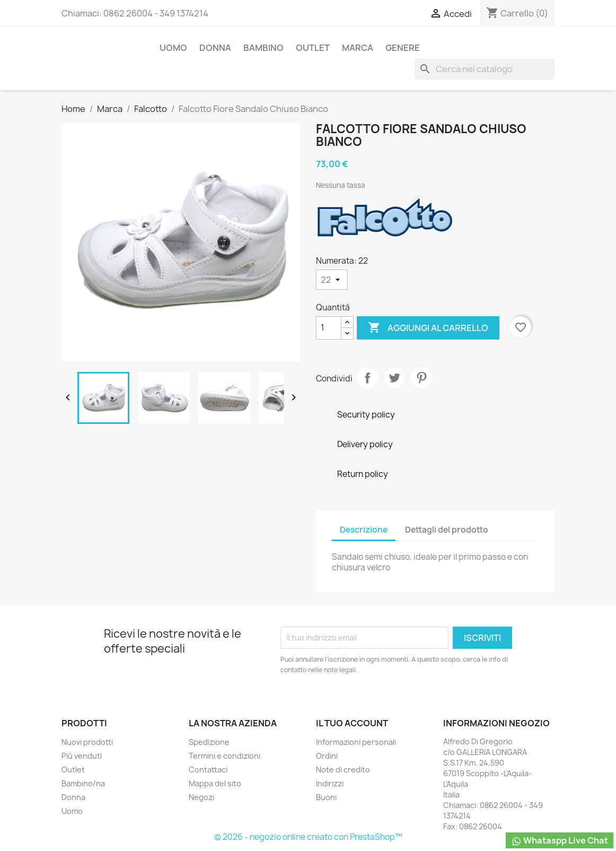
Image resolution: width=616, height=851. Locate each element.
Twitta (394, 378)
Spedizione (209, 742)
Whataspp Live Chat (560, 841)
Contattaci (208, 770)
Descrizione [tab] (364, 530)
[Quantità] (329, 328)
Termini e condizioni (225, 756)
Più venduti (82, 756)
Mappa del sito (215, 783)
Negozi (201, 797)
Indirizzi (330, 783)
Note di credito (343, 770)
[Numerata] (332, 280)
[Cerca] (485, 69)
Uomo (173, 48)
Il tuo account (352, 723)
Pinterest (421, 378)
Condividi (367, 378)
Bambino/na (83, 783)
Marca (358, 48)
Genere (403, 48)
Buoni (326, 797)
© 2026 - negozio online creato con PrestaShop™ (308, 837)
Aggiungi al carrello (428, 328)
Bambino (263, 48)
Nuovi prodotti (87, 742)
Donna (215, 48)
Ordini (327, 756)
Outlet (313, 48)
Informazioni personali (356, 742)
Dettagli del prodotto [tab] (447, 530)
